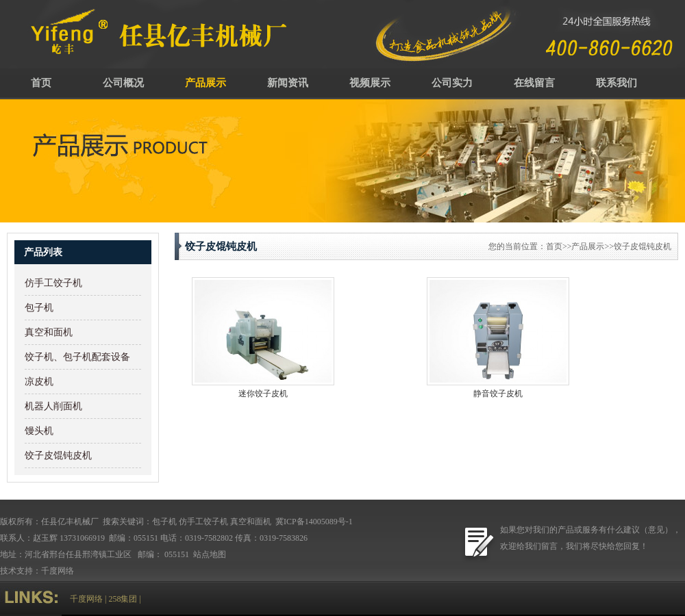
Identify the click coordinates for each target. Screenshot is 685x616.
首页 (41, 83)
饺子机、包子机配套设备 (77, 357)
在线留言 (534, 83)
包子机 (39, 308)
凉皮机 (39, 382)
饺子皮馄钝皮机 (58, 455)
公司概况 (123, 83)
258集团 (123, 599)
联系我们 (616, 83)
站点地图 (211, 554)
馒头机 (39, 431)
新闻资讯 (288, 83)
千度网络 (58, 571)
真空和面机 (49, 332)
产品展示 (206, 83)
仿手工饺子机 (53, 283)
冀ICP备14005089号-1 (313, 522)
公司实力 (452, 83)
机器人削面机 (53, 406)
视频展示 (370, 83)
